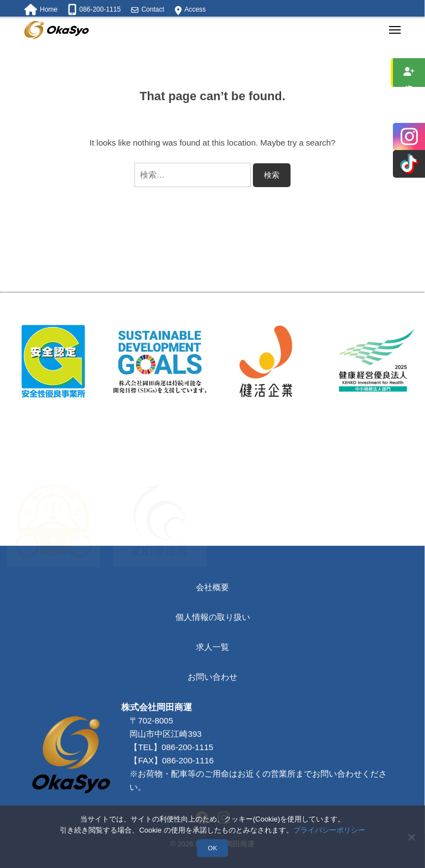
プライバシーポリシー (329, 830)
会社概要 (212, 587)
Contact (152, 9)
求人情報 (409, 73)
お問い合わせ (212, 677)
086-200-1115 (190, 787)
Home (49, 9)
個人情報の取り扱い (213, 617)
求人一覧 (212, 647)
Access (195, 9)
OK (213, 848)
